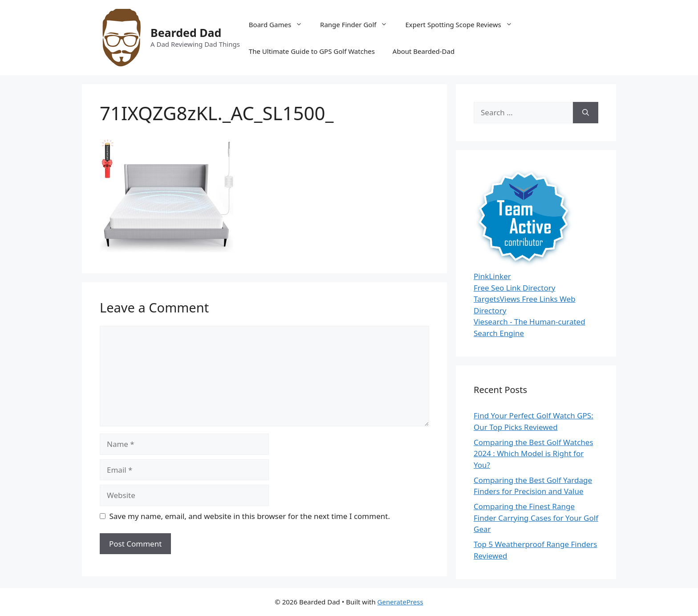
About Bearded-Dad (424, 51)
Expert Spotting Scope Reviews (463, 24)
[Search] (586, 113)
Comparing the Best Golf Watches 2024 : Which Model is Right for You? (534, 454)
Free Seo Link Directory (514, 288)
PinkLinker (492, 276)
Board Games (280, 24)
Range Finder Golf (358, 24)
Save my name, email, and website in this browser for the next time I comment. (250, 516)
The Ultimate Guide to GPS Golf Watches (312, 51)
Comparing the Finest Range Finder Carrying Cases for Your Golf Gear (536, 518)
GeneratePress (400, 602)
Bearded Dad (186, 32)
